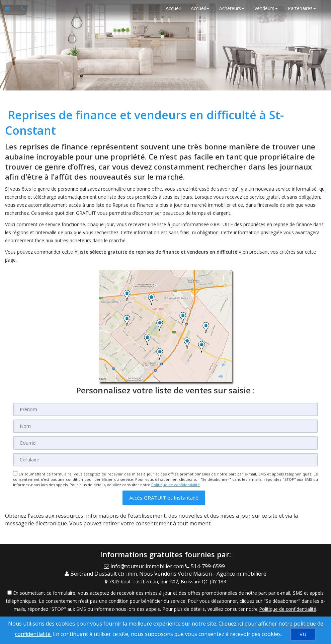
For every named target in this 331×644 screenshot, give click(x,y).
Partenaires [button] (302, 8)
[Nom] (165, 426)
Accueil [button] (200, 8)
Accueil (173, 8)
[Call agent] (206, 566)
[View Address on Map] (165, 582)
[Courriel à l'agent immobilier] (11, 8)
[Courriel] (165, 443)
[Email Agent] (144, 566)
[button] (164, 498)
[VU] (303, 634)
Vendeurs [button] (266, 8)
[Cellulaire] (165, 460)
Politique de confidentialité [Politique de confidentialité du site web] (176, 485)
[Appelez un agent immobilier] (21, 8)
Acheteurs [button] (232, 8)
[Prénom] (165, 409)
